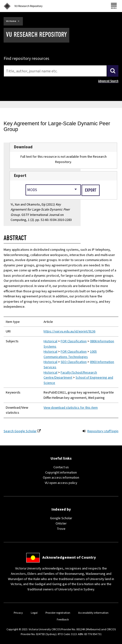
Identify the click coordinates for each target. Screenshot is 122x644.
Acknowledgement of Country (69, 557)
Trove (61, 529)
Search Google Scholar (20, 431)
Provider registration (58, 613)
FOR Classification (74, 341)
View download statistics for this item (71, 408)
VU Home (11, 21)
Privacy (18, 613)
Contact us (61, 467)
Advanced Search (108, 81)
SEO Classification (74, 362)
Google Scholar (61, 518)
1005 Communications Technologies (70, 354)
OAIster (61, 523)
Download (23, 147)
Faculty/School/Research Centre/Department (70, 375)
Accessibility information (93, 613)
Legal (34, 613)
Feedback (63, 620)
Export (20, 176)
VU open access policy (61, 483)
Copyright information (61, 472)
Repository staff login (103, 431)
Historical (50, 341)
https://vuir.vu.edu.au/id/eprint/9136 (69, 331)
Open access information (61, 478)
